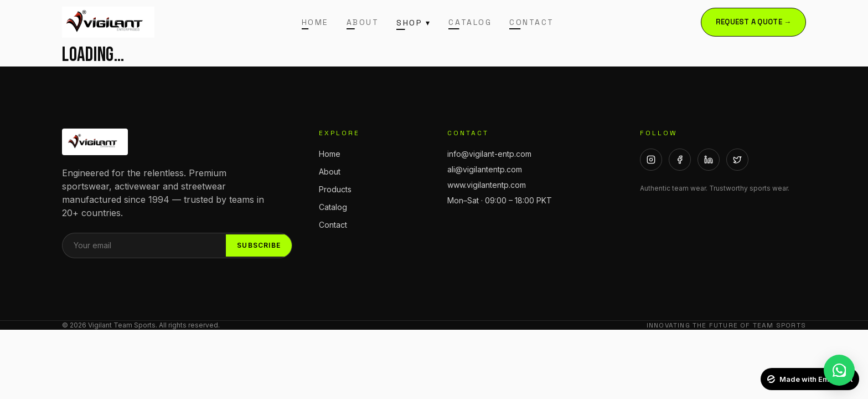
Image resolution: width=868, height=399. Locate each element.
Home (315, 22)
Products (335, 189)
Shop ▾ (414, 23)
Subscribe (259, 245)
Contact (532, 22)
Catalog (470, 22)
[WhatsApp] (839, 370)
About (363, 22)
